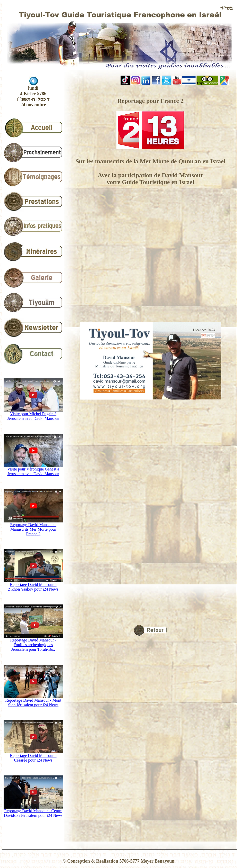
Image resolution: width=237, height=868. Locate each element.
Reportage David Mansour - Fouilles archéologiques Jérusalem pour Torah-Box (33, 643)
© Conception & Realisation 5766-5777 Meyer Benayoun (118, 861)
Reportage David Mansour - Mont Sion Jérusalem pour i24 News (33, 701)
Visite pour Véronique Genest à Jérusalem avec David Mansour (33, 470)
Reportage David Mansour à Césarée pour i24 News (33, 756)
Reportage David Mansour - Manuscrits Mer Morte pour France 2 (33, 527)
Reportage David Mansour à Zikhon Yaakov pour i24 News (33, 585)
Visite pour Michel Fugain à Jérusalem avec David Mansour (33, 414)
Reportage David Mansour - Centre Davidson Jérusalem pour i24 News (33, 811)
